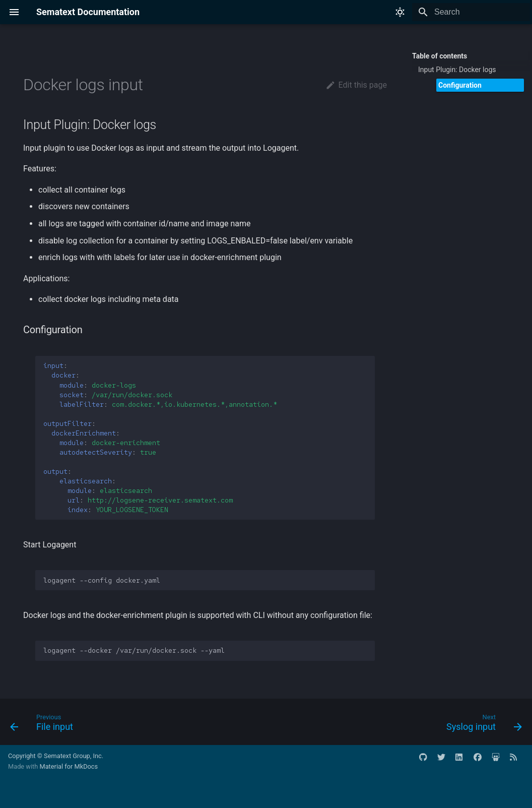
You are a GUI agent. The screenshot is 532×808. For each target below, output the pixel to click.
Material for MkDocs (69, 766)
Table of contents (440, 56)
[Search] (471, 12)
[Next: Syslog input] (481, 725)
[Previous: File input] (44, 725)
